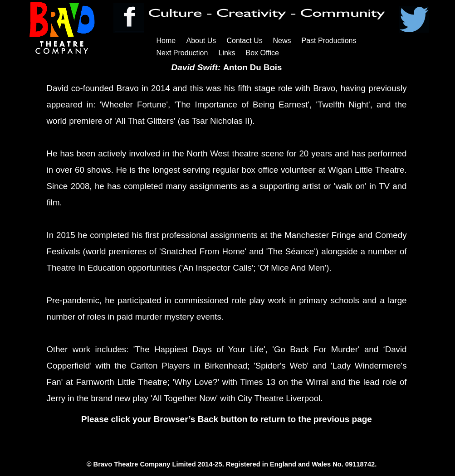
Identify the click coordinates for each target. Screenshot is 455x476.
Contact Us (245, 41)
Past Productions (329, 41)
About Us (201, 41)
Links (227, 53)
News (282, 41)
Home (166, 41)
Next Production (182, 53)
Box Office (263, 53)
